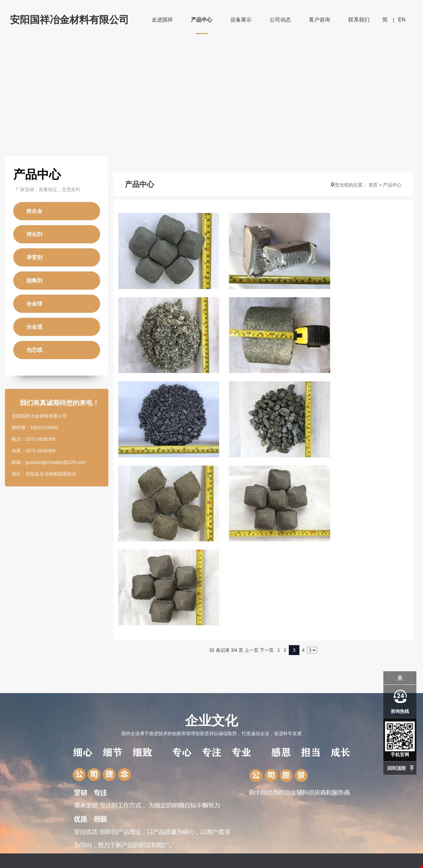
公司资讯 (157, 737)
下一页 (267, 482)
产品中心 (202, 20)
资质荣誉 (19, 758)
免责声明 (211, 864)
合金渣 (34, 327)
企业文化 (211, 563)
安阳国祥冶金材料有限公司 (69, 20)
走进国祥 (162, 20)
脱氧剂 (34, 281)
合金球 (34, 304)
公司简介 (19, 737)
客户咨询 (320, 20)
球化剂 (34, 234)
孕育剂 (34, 257)
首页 (373, 185)
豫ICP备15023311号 (211, 853)
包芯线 (34, 350)
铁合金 (34, 211)
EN (402, 20)
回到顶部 (397, 768)
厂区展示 (19, 747)
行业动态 (157, 747)
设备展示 (241, 20)
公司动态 (280, 20)
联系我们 (359, 20)
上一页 (251, 482)
